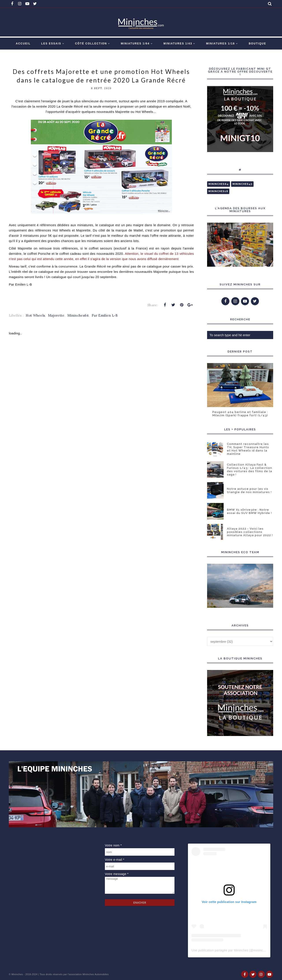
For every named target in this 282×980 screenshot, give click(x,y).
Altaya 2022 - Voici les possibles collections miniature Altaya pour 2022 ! (250, 532)
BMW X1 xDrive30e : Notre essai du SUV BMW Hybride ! (249, 511)
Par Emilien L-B (105, 315)
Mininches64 (78, 315)
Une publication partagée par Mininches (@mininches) (230, 950)
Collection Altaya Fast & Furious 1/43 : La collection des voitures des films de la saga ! (250, 470)
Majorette (56, 315)
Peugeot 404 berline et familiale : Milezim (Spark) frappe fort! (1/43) (240, 414)
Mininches (17, 974)
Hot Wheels (35, 315)
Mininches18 (218, 191)
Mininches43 (242, 184)
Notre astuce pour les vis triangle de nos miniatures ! (249, 490)
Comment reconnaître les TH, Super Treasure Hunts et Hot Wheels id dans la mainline (248, 449)
